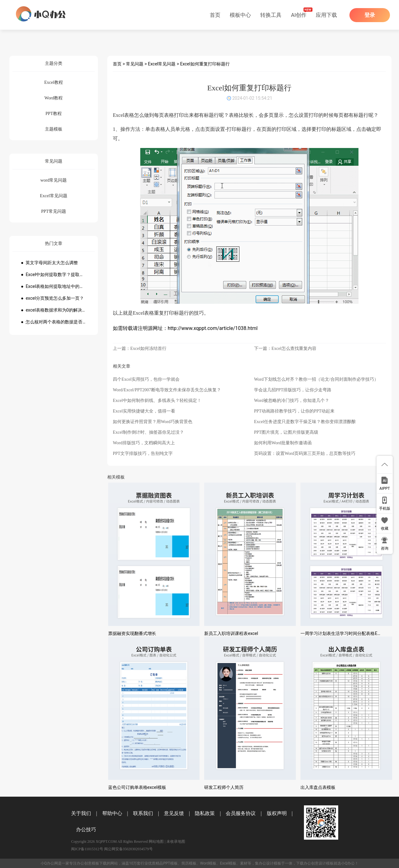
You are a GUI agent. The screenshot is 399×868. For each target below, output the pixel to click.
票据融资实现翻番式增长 (132, 633)
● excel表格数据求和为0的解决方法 (54, 310)
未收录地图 (176, 842)
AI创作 (299, 15)
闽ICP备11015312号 (87, 849)
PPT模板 (170, 863)
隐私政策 (205, 813)
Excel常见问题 (162, 64)
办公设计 (266, 863)
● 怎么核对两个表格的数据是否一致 (54, 322)
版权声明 (277, 813)
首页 (215, 15)
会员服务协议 (241, 813)
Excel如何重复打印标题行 (205, 64)
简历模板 (189, 863)
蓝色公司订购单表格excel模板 (137, 787)
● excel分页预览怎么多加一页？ (52, 298)
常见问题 (135, 64)
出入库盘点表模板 (318, 787)
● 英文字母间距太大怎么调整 (49, 263)
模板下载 (99, 863)
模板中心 (240, 15)
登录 (370, 15)
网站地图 (156, 842)
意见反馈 (174, 813)
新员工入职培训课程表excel (231, 633)
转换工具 (271, 15)
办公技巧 (86, 830)
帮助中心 (112, 813)
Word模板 (208, 863)
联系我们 (143, 813)
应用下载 (326, 15)
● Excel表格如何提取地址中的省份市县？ (54, 286)
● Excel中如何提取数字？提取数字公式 (54, 274)
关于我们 (81, 813)
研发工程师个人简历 (224, 787)
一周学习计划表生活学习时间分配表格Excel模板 (347, 633)
